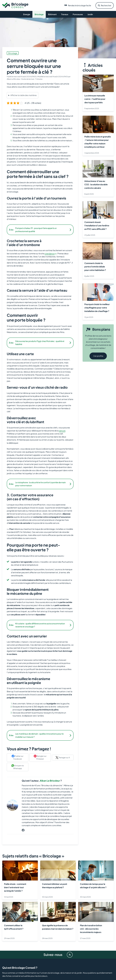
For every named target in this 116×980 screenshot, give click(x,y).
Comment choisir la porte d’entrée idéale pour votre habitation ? (95, 267)
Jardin (90, 14)
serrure (62, 431)
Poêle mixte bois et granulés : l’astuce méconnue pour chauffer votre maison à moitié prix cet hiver (98, 142)
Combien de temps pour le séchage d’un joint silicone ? (93, 886)
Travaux (65, 14)
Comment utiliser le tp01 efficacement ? (14, 927)
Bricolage (39, 14)
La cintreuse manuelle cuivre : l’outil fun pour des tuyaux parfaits (95, 99)
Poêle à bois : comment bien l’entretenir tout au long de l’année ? (15, 887)
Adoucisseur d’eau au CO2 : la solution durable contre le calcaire (96, 185)
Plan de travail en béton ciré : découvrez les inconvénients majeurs (91, 929)
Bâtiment (52, 14)
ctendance (50, 253)
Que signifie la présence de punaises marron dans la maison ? (58, 927)
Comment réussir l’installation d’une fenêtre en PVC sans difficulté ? (97, 226)
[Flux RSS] (70, 955)
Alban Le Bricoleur (50, 781)
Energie (27, 14)
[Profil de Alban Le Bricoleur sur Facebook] (23, 830)
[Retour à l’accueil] (15, 5)
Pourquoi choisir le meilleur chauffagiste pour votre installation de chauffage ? (97, 308)
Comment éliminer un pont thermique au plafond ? (55, 886)
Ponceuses (78, 14)
